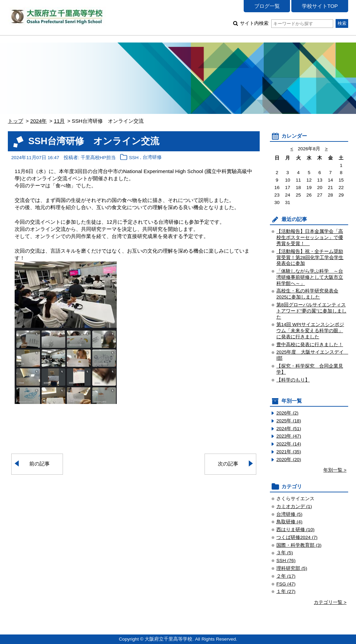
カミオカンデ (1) (294, 506)
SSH (134, 158)
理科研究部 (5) (292, 568)
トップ (15, 121)
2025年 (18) (289, 421)
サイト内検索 (286, 23)
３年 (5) (285, 553)
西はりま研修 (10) (295, 530)
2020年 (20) (289, 460)
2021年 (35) (289, 452)
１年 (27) (286, 591)
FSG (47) (286, 584)
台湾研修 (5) (289, 514)
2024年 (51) (289, 429)
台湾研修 (152, 158)
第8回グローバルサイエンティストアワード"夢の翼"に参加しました (311, 311)
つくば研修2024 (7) (297, 537)
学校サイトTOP (320, 6)
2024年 (39, 121)
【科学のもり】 (293, 380)
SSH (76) (286, 561)
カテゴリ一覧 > (330, 602)
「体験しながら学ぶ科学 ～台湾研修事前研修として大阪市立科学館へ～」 (310, 277)
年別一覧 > (335, 470)
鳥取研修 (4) (289, 522)
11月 (59, 121)
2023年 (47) (289, 436)
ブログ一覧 (267, 6)
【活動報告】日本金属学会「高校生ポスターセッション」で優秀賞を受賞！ (310, 238)
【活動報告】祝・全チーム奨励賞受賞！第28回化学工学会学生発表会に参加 (310, 258)
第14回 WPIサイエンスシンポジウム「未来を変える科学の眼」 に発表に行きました (310, 331)
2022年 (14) (289, 444)
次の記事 (228, 464)
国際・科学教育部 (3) (299, 545)
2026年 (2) (287, 413)
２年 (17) (286, 576)
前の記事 (39, 464)
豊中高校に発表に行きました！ (310, 345)
